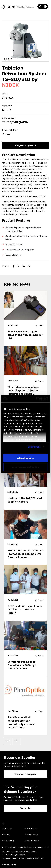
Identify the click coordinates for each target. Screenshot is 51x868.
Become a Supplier (26, 774)
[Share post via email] (30, 267)
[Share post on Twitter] (20, 267)
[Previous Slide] (7, 741)
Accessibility (8, 841)
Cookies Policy (32, 841)
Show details (34, 447)
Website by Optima (9, 864)
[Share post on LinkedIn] (25, 267)
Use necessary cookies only (25, 467)
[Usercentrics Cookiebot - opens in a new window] (36, 399)
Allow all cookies (26, 458)
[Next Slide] (16, 741)
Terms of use (31, 829)
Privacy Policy (31, 835)
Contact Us (7, 829)
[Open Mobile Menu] (46, 7)
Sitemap (6, 835)
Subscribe (26, 808)
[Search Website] (40, 7)
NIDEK (10, 85)
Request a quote (26, 145)
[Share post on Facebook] (15, 267)
